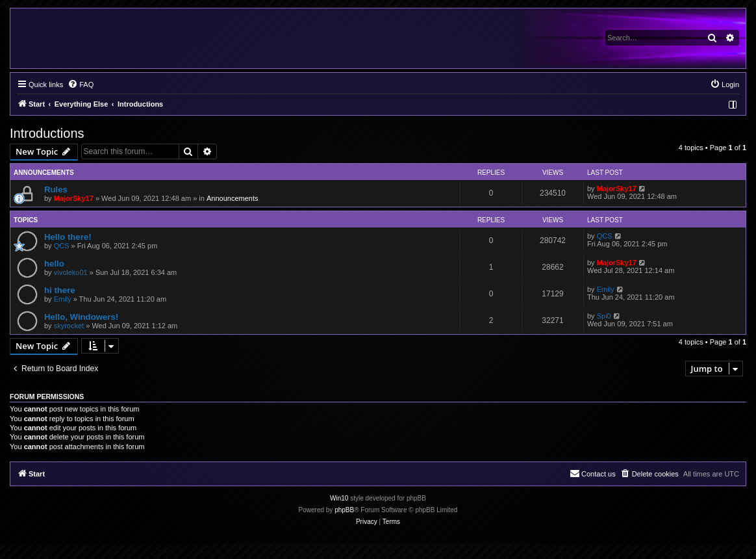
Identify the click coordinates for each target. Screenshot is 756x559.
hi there (60, 290)
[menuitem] (81, 84)
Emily (63, 299)
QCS (62, 246)
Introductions (47, 133)
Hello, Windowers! (81, 317)
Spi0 (604, 316)
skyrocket (69, 326)
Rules (56, 189)
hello (54, 264)
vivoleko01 (71, 272)
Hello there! (68, 237)
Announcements (233, 198)
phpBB (344, 510)
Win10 (339, 498)
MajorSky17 (74, 198)
